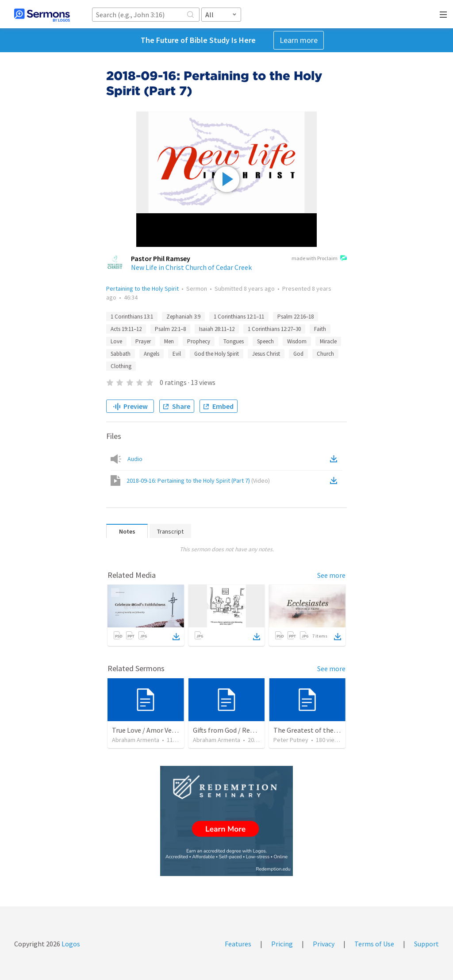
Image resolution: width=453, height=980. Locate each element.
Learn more (299, 40)
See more (331, 575)
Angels (152, 354)
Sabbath (121, 354)
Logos (70, 944)
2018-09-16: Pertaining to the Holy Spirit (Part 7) (198, 480)
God (298, 354)
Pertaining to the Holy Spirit (142, 288)
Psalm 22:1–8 (170, 329)
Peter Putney (291, 740)
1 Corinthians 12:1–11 (239, 317)
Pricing (282, 944)
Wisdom (297, 341)
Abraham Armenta (136, 740)
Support (426, 944)
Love (116, 341)
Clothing (121, 366)
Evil (177, 354)
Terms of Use (374, 944)
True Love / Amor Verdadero (154, 730)
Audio (135, 459)
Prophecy (199, 341)
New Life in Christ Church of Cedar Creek (191, 267)
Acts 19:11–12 (126, 329)
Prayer (143, 341)
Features (238, 944)
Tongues (234, 341)
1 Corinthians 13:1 (132, 317)
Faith (320, 329)
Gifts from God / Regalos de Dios (241, 730)
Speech (265, 341)
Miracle (328, 341)
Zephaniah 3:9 (183, 317)
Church (325, 354)
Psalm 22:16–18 (296, 317)
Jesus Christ (266, 354)
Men (169, 341)
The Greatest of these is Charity (322, 730)
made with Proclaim (319, 259)
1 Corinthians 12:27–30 (274, 329)
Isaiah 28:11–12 (217, 329)
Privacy (324, 944)
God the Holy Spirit (217, 354)
